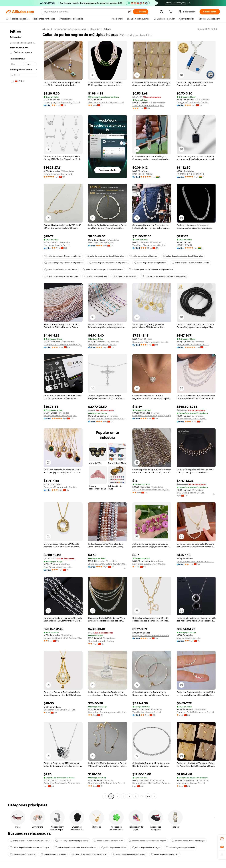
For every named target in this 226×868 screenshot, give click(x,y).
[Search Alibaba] (85, 12)
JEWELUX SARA (185, 245)
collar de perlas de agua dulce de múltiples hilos (164, 276)
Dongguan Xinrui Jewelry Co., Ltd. (193, 102)
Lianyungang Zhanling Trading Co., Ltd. (62, 102)
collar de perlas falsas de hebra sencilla (191, 263)
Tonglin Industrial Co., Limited (58, 174)
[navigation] (23, 413)
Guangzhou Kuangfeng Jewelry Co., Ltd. (107, 712)
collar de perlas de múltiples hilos (150, 263)
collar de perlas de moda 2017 (108, 841)
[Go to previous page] (105, 796)
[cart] (171, 12)
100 (148, 796)
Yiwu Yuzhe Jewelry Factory (101, 641)
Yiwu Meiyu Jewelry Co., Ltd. (57, 245)
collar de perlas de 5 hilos (114, 848)
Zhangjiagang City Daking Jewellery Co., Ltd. (63, 344)
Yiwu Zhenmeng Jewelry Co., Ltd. (148, 105)
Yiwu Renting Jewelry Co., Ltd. (102, 344)
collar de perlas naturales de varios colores (75, 848)
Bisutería (95, 29)
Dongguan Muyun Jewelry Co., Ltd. (60, 487)
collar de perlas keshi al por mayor (72, 841)
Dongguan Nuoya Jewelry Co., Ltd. (193, 344)
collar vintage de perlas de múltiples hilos (64, 263)
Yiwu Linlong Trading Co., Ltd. (191, 493)
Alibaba (46, 29)
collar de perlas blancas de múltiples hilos (109, 263)
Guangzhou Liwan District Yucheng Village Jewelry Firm (63, 638)
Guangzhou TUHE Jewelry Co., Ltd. (60, 416)
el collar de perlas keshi (124, 276)
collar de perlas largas (96, 276)
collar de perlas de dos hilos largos (188, 841)
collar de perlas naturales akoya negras (147, 841)
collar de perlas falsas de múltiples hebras (30, 841)
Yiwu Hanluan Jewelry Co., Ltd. (147, 712)
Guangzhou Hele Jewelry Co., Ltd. (60, 710)
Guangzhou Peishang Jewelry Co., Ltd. (150, 342)
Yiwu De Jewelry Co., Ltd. (189, 638)
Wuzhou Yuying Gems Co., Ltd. (191, 419)
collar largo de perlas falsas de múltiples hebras (151, 270)
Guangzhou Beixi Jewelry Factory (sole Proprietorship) (63, 783)
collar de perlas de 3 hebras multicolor (63, 256)
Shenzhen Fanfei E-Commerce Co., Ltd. (195, 712)
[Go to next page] (154, 796)
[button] (130, 12)
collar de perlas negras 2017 (165, 854)
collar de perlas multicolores (143, 256)
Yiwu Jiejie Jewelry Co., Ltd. (101, 243)
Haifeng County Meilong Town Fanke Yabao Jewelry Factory (152, 783)
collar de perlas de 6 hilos (23, 854)
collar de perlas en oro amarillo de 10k (89, 854)
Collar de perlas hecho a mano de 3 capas (30, 848)
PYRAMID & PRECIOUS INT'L (191, 174)
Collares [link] (107, 29)
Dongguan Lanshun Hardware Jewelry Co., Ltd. (152, 635)
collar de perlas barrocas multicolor (61, 276)
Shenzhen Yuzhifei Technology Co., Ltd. (107, 783)
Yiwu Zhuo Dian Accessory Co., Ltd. (149, 245)
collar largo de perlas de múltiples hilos (105, 256)
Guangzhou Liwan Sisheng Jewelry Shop (152, 416)
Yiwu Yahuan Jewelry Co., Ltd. (58, 567)
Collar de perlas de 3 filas (53, 854)
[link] (222, 839)
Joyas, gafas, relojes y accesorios (70, 29)
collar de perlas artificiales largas (129, 854)
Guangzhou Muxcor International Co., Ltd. (196, 561)
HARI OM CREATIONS (143, 174)
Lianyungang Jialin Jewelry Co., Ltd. (149, 564)
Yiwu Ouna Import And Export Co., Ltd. (106, 102)
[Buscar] (141, 12)
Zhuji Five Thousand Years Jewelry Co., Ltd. (152, 490)
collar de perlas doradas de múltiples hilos (183, 256)
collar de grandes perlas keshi (180, 848)
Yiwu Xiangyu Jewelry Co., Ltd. (191, 783)
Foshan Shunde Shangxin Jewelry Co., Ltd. (108, 419)
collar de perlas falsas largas (146, 848)
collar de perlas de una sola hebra (61, 270)
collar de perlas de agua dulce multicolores (103, 270)
